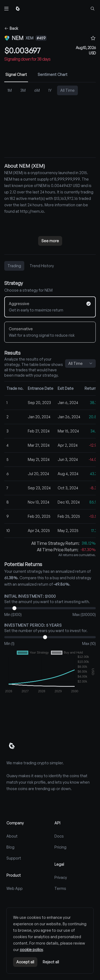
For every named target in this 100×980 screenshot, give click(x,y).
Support (14, 858)
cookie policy (31, 950)
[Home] (18, 9)
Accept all (25, 962)
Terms (60, 888)
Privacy (61, 877)
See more (50, 241)
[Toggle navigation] (7, 9)
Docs (59, 836)
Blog (10, 847)
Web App (15, 888)
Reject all (51, 962)
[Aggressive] (50, 307)
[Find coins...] (93, 9)
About (12, 836)
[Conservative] (50, 332)
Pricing (60, 847)
